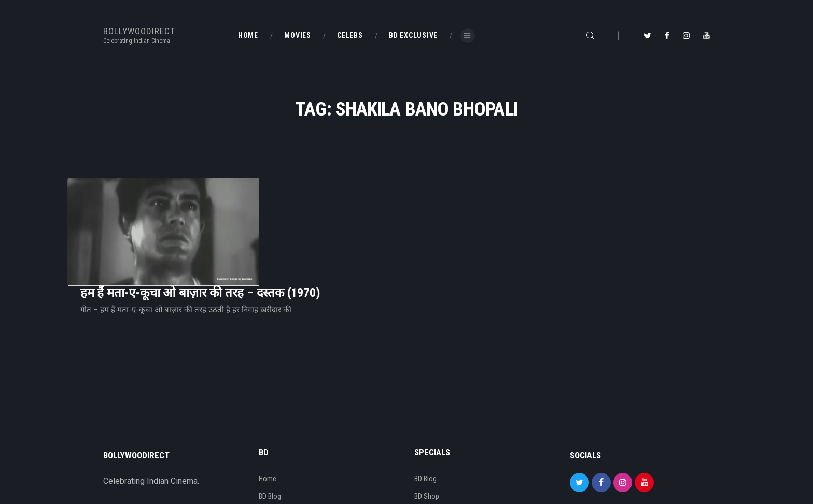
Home (268, 414)
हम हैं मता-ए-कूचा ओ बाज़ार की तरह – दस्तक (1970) (330, 206)
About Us (272, 449)
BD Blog (270, 431)
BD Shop (427, 431)
